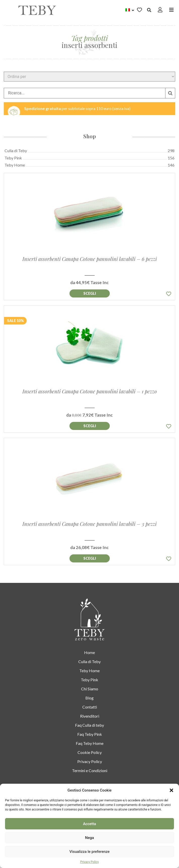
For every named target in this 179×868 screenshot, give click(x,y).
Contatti (90, 707)
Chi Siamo (90, 688)
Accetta (90, 824)
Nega (89, 838)
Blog (89, 698)
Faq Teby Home (90, 743)
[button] (171, 790)
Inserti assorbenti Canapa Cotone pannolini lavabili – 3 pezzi (89, 524)
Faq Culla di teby (89, 725)
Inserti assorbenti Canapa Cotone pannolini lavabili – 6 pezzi (90, 259)
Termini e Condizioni (90, 770)
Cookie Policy (90, 752)
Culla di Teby (89, 661)
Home (89, 652)
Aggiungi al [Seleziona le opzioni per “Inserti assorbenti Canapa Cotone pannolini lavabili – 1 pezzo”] (90, 426)
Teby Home (89, 670)
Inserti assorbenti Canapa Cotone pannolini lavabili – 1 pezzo (90, 391)
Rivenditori (90, 716)
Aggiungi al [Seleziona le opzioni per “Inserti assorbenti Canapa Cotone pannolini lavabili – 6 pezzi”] (90, 293)
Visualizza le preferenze (90, 852)
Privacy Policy (90, 862)
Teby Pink (89, 679)
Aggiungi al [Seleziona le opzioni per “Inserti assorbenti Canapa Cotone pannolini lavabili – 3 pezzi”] (90, 558)
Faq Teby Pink (90, 734)
